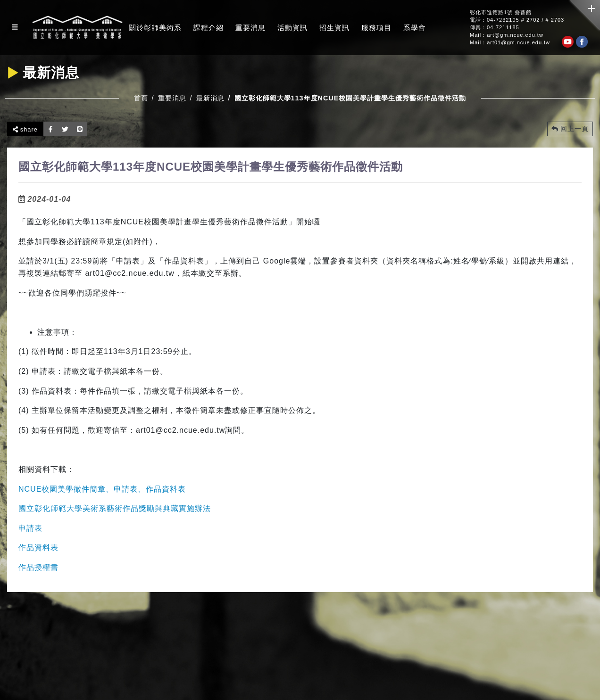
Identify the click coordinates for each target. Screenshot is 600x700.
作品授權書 (38, 567)
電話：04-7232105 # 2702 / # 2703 (517, 20)
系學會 (415, 28)
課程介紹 (208, 28)
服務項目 (376, 28)
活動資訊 (292, 28)
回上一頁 (570, 129)
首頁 (141, 98)
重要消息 (250, 28)
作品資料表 (38, 548)
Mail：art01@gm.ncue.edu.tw (510, 43)
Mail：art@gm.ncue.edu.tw (507, 35)
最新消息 (210, 98)
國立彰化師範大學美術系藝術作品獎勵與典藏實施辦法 (115, 508)
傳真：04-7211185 (495, 28)
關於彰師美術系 (155, 28)
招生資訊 (334, 28)
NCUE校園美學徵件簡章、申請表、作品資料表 (102, 489)
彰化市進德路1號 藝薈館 (501, 12)
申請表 (30, 528)
